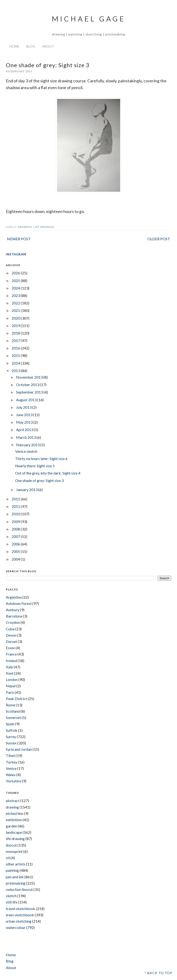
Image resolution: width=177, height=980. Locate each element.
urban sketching (19, 921)
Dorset (11, 641)
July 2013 (24, 407)
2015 (16, 355)
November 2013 (30, 377)
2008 (16, 529)
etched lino (15, 813)
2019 (16, 326)
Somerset (13, 717)
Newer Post (19, 239)
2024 (16, 288)
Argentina (14, 597)
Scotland (13, 711)
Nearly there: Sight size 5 (35, 466)
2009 (16, 521)
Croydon (13, 622)
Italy (9, 667)
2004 (16, 559)
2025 (16, 281)
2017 (16, 340)
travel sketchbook (20, 909)
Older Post (159, 239)
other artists (16, 864)
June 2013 (25, 415)
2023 (16, 295)
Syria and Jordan (19, 749)
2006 (16, 544)
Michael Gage (89, 19)
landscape (14, 832)
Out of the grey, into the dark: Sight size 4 (48, 473)
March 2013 (26, 437)
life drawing (44, 227)
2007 (16, 536)
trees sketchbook (20, 915)
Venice (11, 768)
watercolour (16, 927)
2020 (16, 318)
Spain (10, 724)
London (12, 679)
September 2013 (30, 392)
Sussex (11, 743)
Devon (11, 635)
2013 (16, 371)
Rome (10, 705)
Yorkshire (14, 781)
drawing (25, 227)
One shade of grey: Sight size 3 (39, 480)
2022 (16, 303)
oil (8, 858)
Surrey (11, 737)
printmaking (16, 883)
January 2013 (27, 490)
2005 (16, 551)
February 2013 (28, 445)
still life (12, 902)
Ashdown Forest (19, 603)
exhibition (14, 820)
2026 (16, 273)
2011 (16, 506)
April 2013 (25, 430)
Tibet (10, 755)
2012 (16, 499)
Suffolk (12, 730)
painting (12, 870)
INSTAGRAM (16, 254)
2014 (16, 363)
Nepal (11, 686)
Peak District (16, 699)
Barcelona (14, 616)
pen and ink (15, 877)
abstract (13, 800)
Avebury (13, 610)
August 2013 (27, 400)
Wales (11, 775)
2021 (16, 310)
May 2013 (25, 422)
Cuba (10, 629)
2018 (16, 333)
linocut (11, 845)
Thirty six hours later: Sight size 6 (41, 459)
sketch (11, 896)
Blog (31, 46)
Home (14, 46)
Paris (10, 692)
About (48, 46)
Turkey (12, 762)
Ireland (11, 661)
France (11, 654)
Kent (10, 673)
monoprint (14, 851)
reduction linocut (19, 889)
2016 (16, 348)
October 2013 (28, 385)
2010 (16, 514)
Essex (10, 648)
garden (11, 826)
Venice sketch (26, 451)
